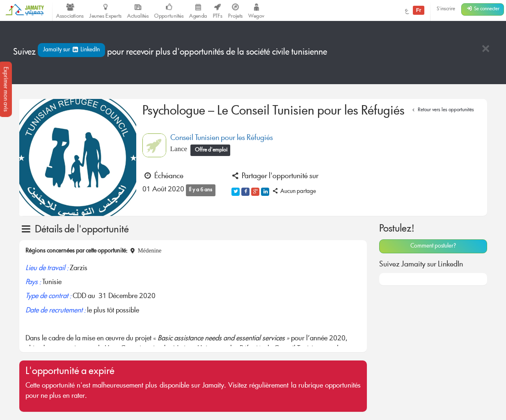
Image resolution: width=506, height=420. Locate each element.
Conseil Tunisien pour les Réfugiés (222, 138)
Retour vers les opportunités (442, 110)
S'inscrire (446, 9)
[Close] (485, 49)
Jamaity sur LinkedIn (72, 50)
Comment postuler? (433, 246)
